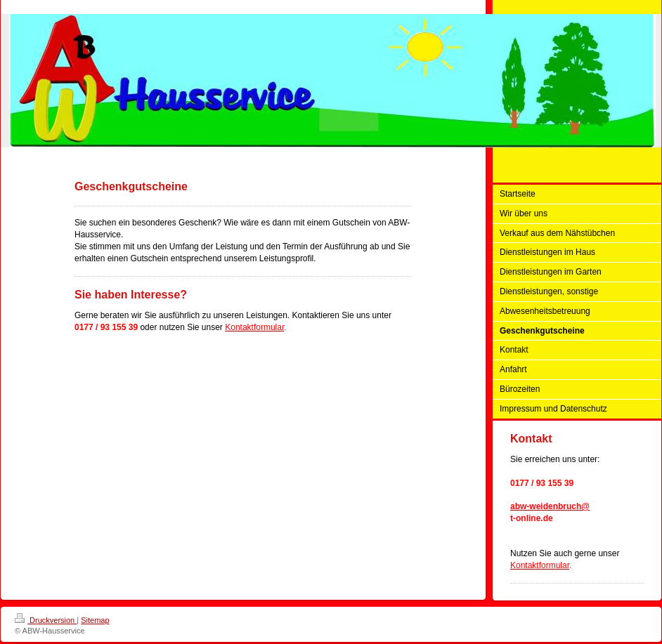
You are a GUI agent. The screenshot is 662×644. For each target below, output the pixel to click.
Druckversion (46, 620)
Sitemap (95, 620)
